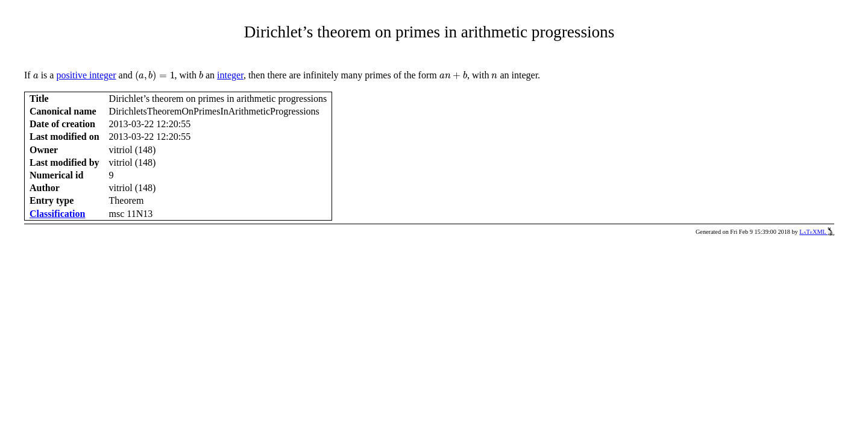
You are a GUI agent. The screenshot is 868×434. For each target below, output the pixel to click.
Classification (57, 214)
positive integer (86, 75)
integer (230, 75)
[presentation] (36, 76)
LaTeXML (817, 232)
